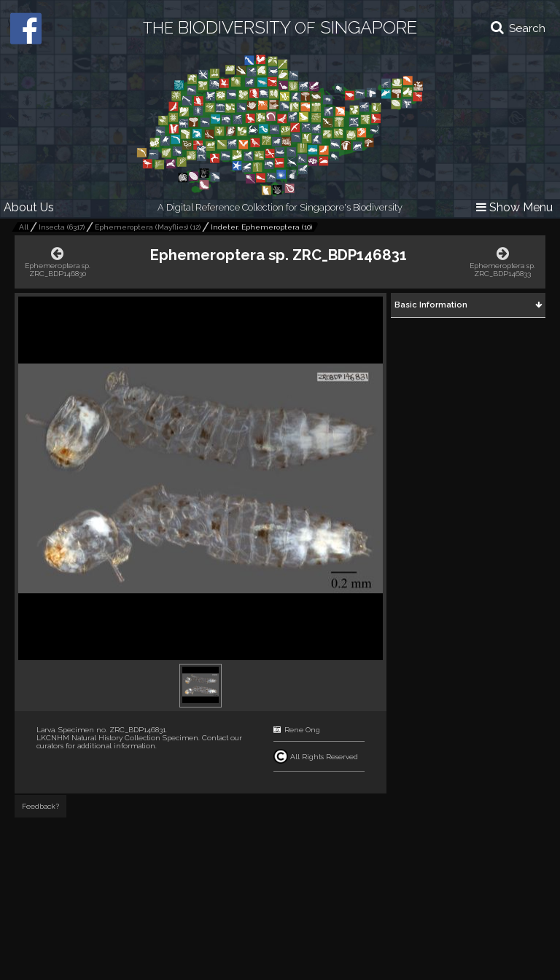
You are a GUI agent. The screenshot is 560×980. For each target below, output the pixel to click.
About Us (29, 207)
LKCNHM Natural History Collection (98, 738)
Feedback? (40, 806)
